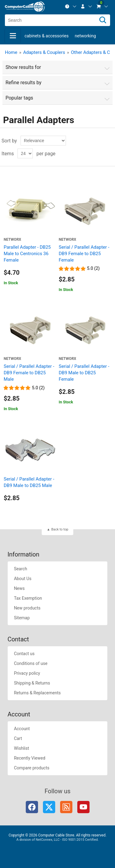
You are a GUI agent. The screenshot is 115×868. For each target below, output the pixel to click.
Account (22, 729)
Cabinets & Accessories (47, 36)
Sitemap (22, 618)
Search (20, 569)
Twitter (49, 807)
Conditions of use (31, 663)
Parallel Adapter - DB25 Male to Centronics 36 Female (27, 254)
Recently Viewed (29, 758)
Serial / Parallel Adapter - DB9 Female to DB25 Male (29, 373)
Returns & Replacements (37, 693)
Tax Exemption (28, 598)
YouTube (83, 807)
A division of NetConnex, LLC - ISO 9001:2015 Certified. (57, 840)
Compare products (32, 768)
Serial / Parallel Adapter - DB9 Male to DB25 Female (84, 373)
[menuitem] (71, 6)
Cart (18, 738)
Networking (85, 36)
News (19, 588)
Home (11, 52)
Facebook (32, 807)
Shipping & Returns (32, 683)
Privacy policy (27, 673)
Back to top (60, 529)
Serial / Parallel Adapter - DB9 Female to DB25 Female (84, 254)
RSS (66, 807)
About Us (23, 579)
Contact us (24, 654)
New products (27, 608)
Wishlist (21, 748)
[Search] (103, 20)
